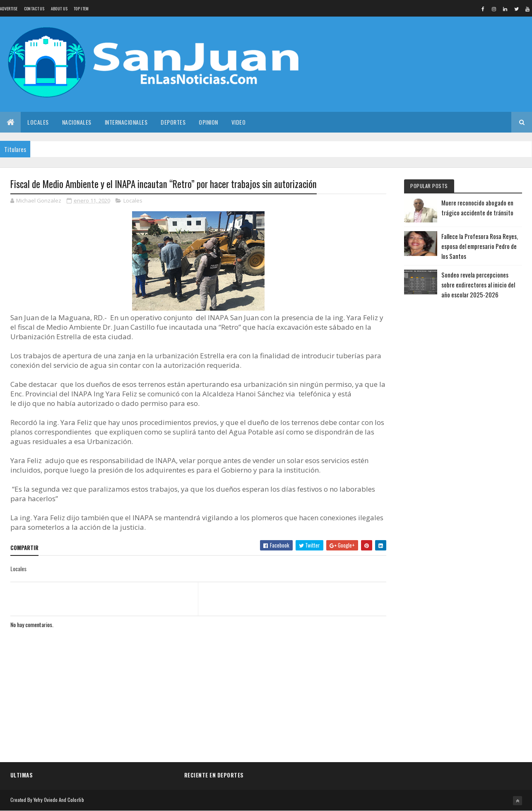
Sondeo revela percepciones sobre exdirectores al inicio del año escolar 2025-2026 (478, 285)
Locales (38, 122)
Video (239, 122)
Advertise (9, 8)
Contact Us (34, 8)
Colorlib (76, 800)
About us (59, 8)
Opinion (208, 122)
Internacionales (126, 122)
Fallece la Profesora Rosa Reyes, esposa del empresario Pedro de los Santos (480, 246)
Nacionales (77, 122)
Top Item (81, 8)
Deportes (173, 122)
